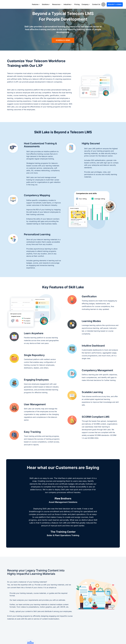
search (103, 4)
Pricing (77, 4)
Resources (57, 4)
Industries (68, 4)
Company (86, 4)
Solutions (46, 4)
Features (36, 4)
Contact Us (96, 4)
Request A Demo (115, 4)
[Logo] (12, 4)
